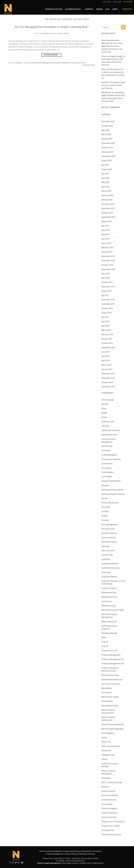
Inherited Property (109, 542)
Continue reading (52, 55)
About (116, 9)
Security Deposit (108, 791)
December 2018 (108, 256)
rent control (107, 692)
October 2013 (107, 382)
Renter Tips (106, 742)
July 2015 (105, 317)
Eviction (105, 498)
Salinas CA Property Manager (110, 765)
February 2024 (107, 152)
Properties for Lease (54, 9)
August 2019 (107, 221)
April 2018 (106, 278)
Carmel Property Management (108, 440)
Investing (105, 546)
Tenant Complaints (109, 808)
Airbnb (104, 417)
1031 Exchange (108, 400)
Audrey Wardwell (63, 33)
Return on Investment (111, 746)
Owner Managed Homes (46, 63)
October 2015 (107, 308)
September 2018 (108, 269)
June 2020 (106, 178)
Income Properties (109, 533)
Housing (105, 520)
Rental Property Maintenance (108, 719)
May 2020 (105, 182)
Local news (106, 572)
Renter (104, 737)
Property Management (111, 655)
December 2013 (108, 374)
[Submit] (123, 27)
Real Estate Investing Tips (112, 680)
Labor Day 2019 (108, 551)
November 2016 (108, 300)
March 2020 (106, 191)
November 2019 (108, 208)
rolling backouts (108, 755)
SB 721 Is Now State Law (111, 782)
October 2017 (107, 282)
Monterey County (109, 606)
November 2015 (108, 304)
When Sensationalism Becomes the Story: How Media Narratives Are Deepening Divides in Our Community (112, 46)
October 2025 (107, 126)
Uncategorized (108, 830)
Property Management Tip (112, 659)
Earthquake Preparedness (112, 490)
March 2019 (106, 243)
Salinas (104, 759)
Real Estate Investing (110, 675)
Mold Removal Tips (109, 597)
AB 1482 (105, 404)
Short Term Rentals (110, 795)
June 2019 (106, 230)
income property (109, 537)
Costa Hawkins (108, 472)
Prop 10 (105, 642)
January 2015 (107, 339)
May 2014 (105, 356)
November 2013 (108, 378)
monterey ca (107, 601)
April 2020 (106, 187)
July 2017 (105, 295)
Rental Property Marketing (113, 724)
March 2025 (106, 134)
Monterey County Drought (113, 610)
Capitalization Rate (109, 435)
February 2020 (107, 195)
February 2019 (107, 247)
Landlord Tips (107, 555)
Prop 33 (105, 646)
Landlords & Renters (110, 564)
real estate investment (111, 684)
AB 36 (104, 409)
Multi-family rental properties (109, 627)
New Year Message (109, 633)
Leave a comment (89, 65)
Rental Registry (108, 733)
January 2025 (107, 139)
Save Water (106, 778)
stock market (107, 804)
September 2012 (108, 387)
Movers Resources (109, 622)
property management (62, 63)
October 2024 (107, 148)
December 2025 (108, 121)
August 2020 (107, 169)
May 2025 (105, 130)
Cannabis (105, 426)
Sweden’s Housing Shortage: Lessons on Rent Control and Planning (113, 85)
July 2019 (105, 226)
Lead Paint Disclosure (111, 568)
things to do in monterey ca (113, 821)
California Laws (108, 422)
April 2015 (106, 326)
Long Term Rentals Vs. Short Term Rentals (113, 582)
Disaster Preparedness (111, 481)
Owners (99, 9)
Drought (105, 485)
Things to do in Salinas (111, 826)
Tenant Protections (110, 813)
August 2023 (107, 161)
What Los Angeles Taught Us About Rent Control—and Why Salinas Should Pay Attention (113, 61)
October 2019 (107, 213)
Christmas (106, 451)
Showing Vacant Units (78, 63)
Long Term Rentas (109, 588)
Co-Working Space (109, 455)
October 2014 (107, 343)
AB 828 (104, 413)
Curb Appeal (107, 477)
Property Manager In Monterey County (110, 669)
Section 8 (105, 787)
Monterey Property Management (109, 616)
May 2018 (105, 274)
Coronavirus (107, 468)
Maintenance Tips (109, 593)
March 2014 (106, 365)
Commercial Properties (111, 459)
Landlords (18, 63)
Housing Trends (108, 529)
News (104, 637)
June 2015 (106, 321)
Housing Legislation (110, 524)
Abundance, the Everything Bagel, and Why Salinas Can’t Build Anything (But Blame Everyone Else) (113, 97)
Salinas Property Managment (108, 772)
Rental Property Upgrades (112, 729)
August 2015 (107, 313)
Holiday (105, 516)
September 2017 (108, 287)
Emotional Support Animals (113, 494)
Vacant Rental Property (111, 835)
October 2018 (107, 265)
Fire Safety (106, 507)
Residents (89, 9)
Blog (107, 9)
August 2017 (107, 291)
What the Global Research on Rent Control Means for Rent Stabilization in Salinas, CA (113, 74)
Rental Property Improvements (108, 711)
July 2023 (105, 165)
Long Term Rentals (109, 577)
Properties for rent (109, 651)
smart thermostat (109, 800)
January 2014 (107, 369)
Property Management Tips (113, 664)
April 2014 (106, 361)
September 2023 (108, 156)
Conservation (107, 464)
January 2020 (107, 200)
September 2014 (108, 348)
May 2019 (105, 234)
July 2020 (105, 174)
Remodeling (106, 688)
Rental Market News (110, 706)
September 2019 (108, 217)
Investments (33, 63)
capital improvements (111, 430)
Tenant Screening (109, 817)
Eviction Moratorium (110, 503)
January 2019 (107, 252)
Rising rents (106, 750)
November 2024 (108, 143)
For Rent (105, 511)
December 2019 (108, 204)
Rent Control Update (110, 697)
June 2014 (106, 352)
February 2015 (107, 334)
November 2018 (108, 261)
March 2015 (106, 330)
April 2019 (106, 239)
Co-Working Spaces (74, 9)
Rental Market (107, 701)
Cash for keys (107, 446)
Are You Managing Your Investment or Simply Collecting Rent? (52, 27)
